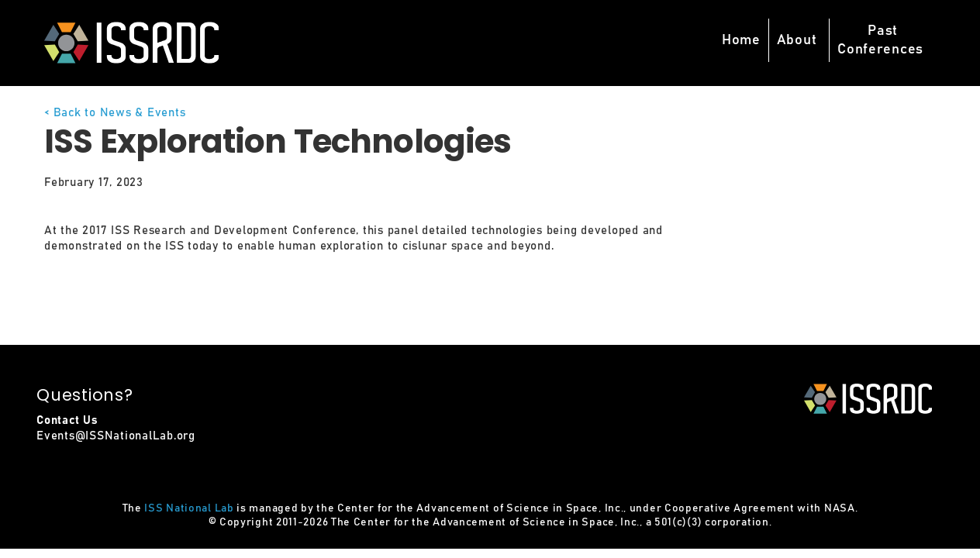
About (797, 40)
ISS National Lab (189, 508)
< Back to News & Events (115, 113)
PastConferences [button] (880, 40)
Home (741, 40)
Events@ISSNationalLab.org (116, 436)
